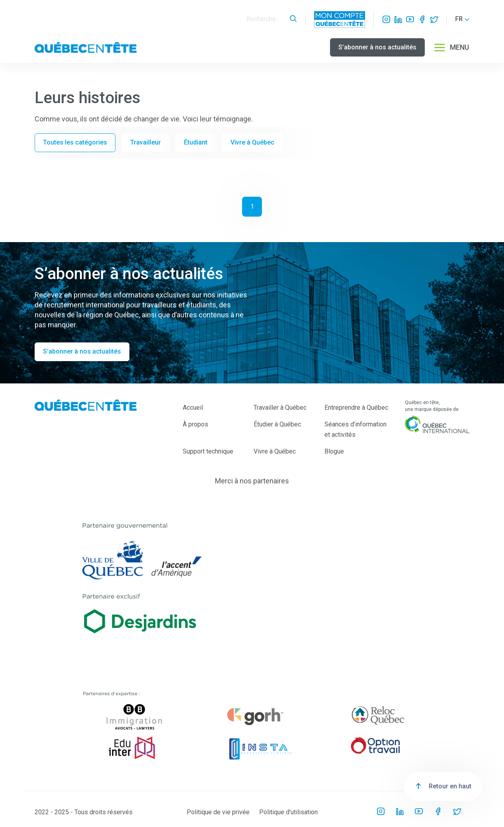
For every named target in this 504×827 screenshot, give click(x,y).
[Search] (266, 19)
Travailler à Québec (280, 408)
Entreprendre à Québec (356, 408)
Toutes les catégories (75, 142)
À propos (195, 424)
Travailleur (146, 142)
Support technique (208, 451)
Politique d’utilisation (288, 812)
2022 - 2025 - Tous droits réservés (84, 812)
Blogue (334, 451)
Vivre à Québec (252, 142)
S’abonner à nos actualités (377, 47)
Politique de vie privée (218, 812)
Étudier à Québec (277, 424)
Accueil (193, 408)
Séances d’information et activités (356, 429)
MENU (451, 47)
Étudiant (196, 142)
